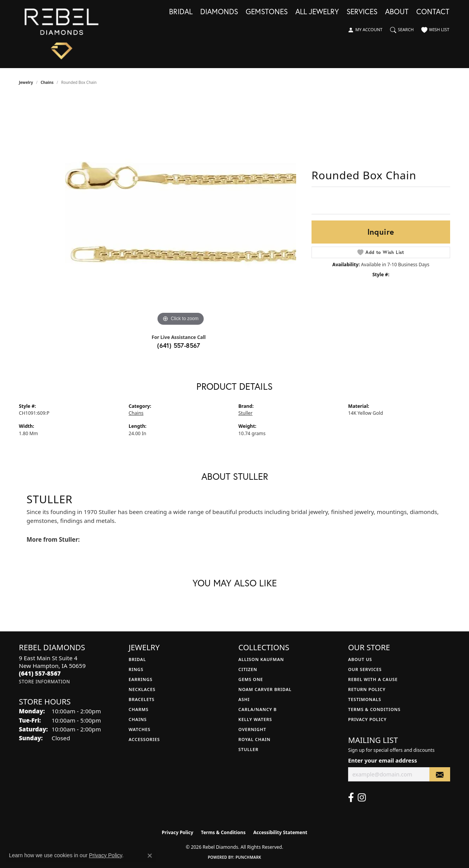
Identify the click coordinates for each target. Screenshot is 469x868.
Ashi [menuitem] (244, 699)
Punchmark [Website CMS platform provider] (249, 857)
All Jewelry (317, 12)
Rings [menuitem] (136, 669)
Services (362, 12)
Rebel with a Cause (373, 679)
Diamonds (219, 12)
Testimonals (365, 699)
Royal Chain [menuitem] (254, 739)
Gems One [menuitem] (251, 679)
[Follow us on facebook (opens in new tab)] (351, 798)
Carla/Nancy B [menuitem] (258, 709)
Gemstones (267, 12)
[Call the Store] (40, 673)
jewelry (26, 82)
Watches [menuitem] (140, 729)
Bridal (181, 12)
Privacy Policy (367, 719)
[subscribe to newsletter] (440, 774)
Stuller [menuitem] (248, 749)
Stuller (245, 413)
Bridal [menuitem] (137, 659)
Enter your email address (383, 760)
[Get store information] (44, 682)
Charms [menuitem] (139, 709)
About (397, 12)
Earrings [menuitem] (141, 679)
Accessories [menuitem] (144, 739)
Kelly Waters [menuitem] (255, 719)
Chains (47, 82)
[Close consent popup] (150, 856)
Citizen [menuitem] (248, 669)
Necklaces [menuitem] (142, 689)
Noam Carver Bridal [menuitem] (265, 689)
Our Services (365, 669)
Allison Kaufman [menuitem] (261, 659)
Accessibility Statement (280, 832)
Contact (433, 12)
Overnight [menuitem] (252, 729)
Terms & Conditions (374, 709)
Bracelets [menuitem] (142, 699)
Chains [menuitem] (138, 719)
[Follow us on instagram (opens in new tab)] (362, 798)
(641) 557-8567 (179, 345)
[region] (181, 212)
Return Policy (367, 689)
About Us (360, 659)
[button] (365, 30)
